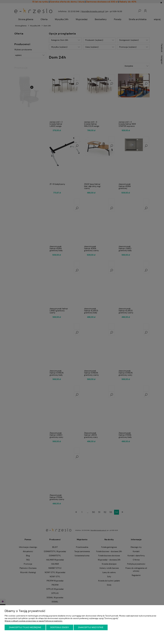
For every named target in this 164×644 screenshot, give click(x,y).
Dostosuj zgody (60, 627)
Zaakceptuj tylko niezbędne (25, 627)
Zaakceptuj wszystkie (91, 627)
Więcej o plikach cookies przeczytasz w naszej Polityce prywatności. (34, 621)
